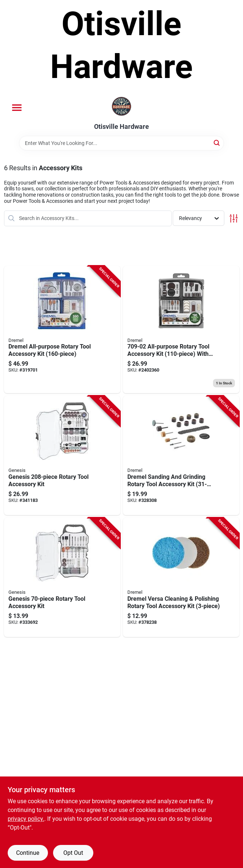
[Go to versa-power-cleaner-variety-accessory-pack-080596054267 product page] (181, 577)
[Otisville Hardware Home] (121, 107)
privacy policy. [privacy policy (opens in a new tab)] (26, 819)
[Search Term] (121, 143)
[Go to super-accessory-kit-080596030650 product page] (181, 330)
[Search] (217, 143)
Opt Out (73, 853)
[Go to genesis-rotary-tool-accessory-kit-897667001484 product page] (62, 455)
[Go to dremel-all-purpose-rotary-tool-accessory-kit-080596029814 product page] (62, 330)
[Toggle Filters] (234, 218)
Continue (28, 853)
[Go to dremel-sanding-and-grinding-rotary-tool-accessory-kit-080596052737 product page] (181, 455)
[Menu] (17, 108)
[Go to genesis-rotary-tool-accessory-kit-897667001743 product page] (62, 577)
